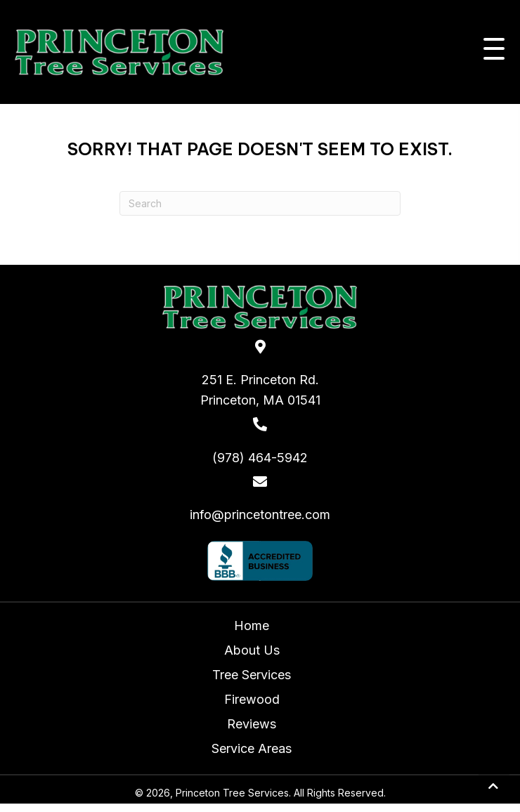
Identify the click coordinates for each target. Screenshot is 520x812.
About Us (252, 650)
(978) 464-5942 (260, 458)
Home (252, 626)
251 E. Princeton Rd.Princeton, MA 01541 (260, 390)
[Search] (260, 203)
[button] (490, 52)
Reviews (252, 724)
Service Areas (252, 748)
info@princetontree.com (260, 515)
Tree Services (252, 675)
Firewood (252, 699)
